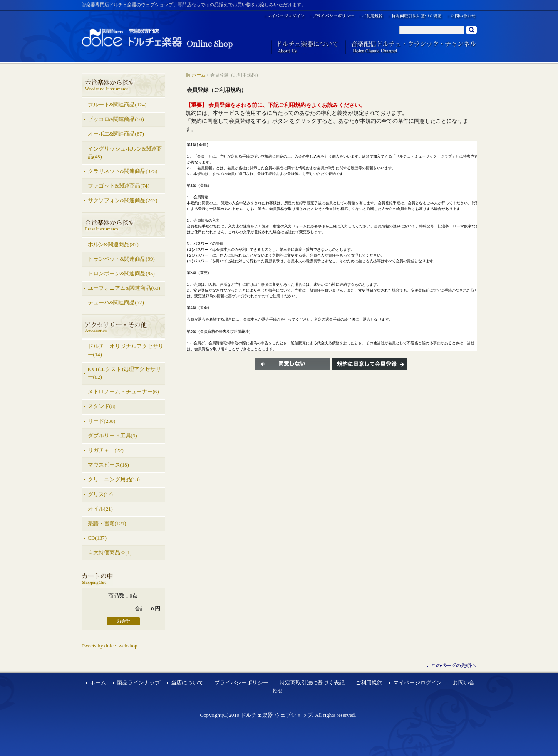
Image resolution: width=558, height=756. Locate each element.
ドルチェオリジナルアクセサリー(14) (126, 350)
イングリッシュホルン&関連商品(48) (125, 153)
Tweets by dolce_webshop (110, 646)
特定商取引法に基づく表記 (312, 683)
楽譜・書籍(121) (107, 524)
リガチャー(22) (106, 450)
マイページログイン (418, 683)
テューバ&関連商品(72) (116, 303)
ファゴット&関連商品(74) (119, 186)
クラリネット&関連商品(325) (123, 171)
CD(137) (97, 538)
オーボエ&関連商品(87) (116, 134)
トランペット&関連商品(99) (121, 259)
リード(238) (102, 421)
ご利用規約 (369, 683)
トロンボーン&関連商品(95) (121, 274)
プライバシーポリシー (241, 683)
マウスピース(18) (108, 465)
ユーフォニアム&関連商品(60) (124, 288)
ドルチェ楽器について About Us (305, 47)
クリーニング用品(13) (114, 479)
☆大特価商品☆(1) (110, 553)
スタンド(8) (102, 406)
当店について (187, 683)
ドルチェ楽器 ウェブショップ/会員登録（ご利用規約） (157, 38)
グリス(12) (100, 494)
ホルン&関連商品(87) (113, 245)
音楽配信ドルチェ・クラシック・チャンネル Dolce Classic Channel (411, 47)
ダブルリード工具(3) (113, 436)
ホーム (199, 75)
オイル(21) (100, 509)
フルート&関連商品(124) (117, 105)
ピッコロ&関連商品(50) (116, 119)
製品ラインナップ (139, 683)
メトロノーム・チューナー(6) (123, 392)
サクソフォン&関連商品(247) (123, 200)
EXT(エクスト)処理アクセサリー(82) (124, 373)
